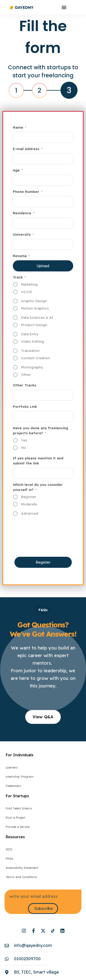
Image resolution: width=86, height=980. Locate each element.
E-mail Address (28, 149)
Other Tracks (25, 385)
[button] (64, 7)
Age (18, 170)
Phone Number (28, 192)
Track (19, 277)
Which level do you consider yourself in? (38, 487)
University (23, 235)
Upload (37, 266)
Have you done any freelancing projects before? (40, 431)
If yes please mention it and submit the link (38, 461)
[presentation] (48, 546)
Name (20, 128)
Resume (21, 256)
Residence (24, 213)
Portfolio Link (25, 407)
